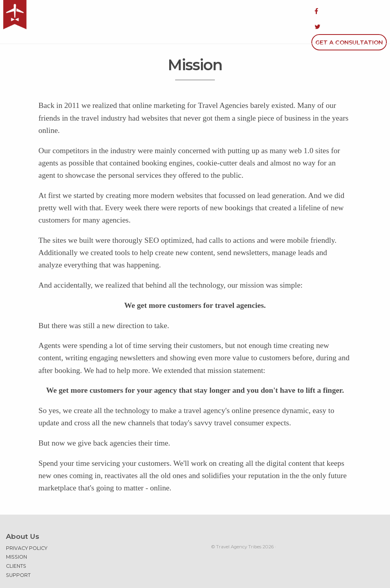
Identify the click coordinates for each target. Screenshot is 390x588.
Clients (16, 545)
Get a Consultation (349, 11)
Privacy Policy (27, 527)
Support (18, 554)
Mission (16, 536)
